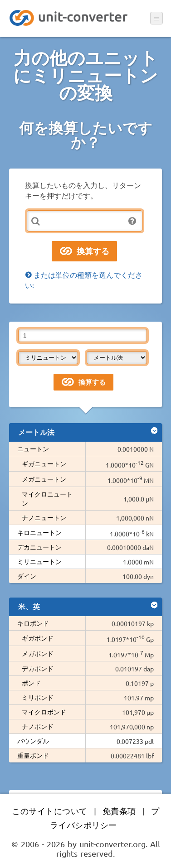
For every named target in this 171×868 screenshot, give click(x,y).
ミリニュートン (39, 561)
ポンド (31, 683)
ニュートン (33, 448)
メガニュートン (44, 479)
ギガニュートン (44, 463)
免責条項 (119, 811)
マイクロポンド (44, 712)
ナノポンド (38, 726)
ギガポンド (38, 638)
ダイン (27, 576)
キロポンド (33, 623)
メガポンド (38, 653)
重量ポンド (33, 755)
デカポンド (38, 668)
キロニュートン (39, 532)
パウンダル (33, 741)
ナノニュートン (44, 517)
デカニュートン (39, 547)
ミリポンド (38, 697)
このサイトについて (50, 811)
